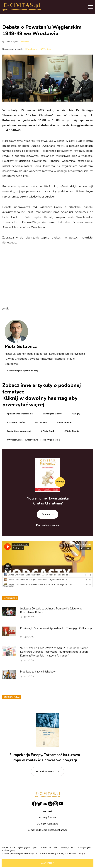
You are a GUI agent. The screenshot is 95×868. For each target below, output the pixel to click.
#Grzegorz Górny (52, 414)
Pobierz (46, 514)
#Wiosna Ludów (16, 422)
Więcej (82, 853)
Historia (25, 42)
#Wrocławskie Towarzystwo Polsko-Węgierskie (33, 440)
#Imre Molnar (65, 422)
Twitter (46, 49)
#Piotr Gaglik (72, 431)
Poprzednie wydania (48, 525)
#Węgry (76, 414)
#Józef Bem (41, 422)
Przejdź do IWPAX (46, 771)
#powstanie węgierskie (20, 414)
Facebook (31, 49)
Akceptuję (47, 863)
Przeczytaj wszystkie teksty (23, 371)
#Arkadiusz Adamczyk (19, 431)
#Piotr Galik (48, 431)
